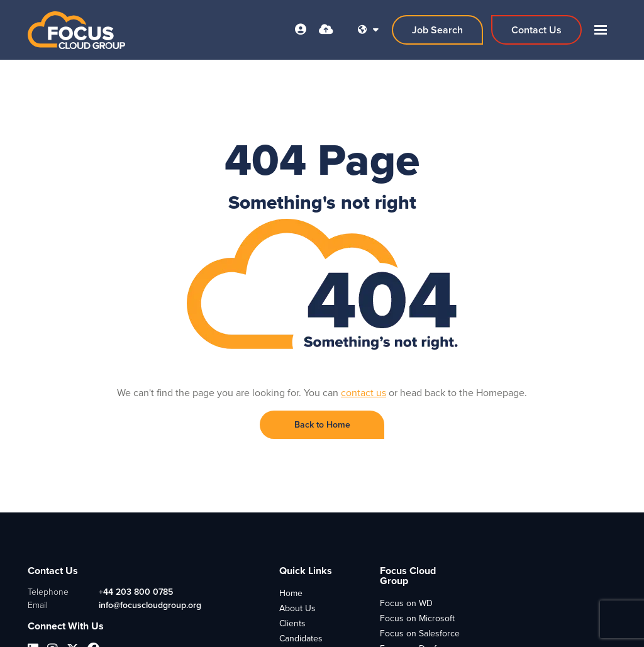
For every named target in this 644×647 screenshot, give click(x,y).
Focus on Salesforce (420, 633)
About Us (297, 608)
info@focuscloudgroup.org (150, 605)
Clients (292, 623)
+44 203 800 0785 (136, 592)
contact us (364, 393)
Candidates (301, 639)
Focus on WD (406, 603)
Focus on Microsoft (417, 618)
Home (291, 593)
